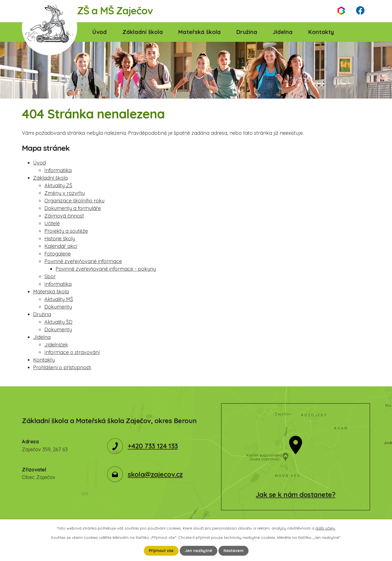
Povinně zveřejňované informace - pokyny (106, 269)
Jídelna (283, 32)
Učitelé (52, 223)
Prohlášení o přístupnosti (62, 367)
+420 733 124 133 (153, 446)
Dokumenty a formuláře (73, 208)
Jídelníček (56, 345)
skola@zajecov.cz (155, 474)
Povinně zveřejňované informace (83, 261)
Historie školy (60, 239)
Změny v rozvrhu (65, 193)
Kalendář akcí (61, 246)
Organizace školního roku (74, 201)
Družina (247, 32)
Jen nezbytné (199, 551)
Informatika (58, 170)
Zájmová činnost (64, 216)
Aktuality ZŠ (58, 185)
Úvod (100, 32)
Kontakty (321, 32)
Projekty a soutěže (66, 231)
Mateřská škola (200, 32)
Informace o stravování (72, 352)
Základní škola (143, 32)
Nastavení (233, 551)
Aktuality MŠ (59, 299)
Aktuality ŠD (58, 322)
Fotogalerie (58, 254)
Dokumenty (58, 307)
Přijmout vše (161, 551)
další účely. (325, 528)
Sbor (50, 276)
